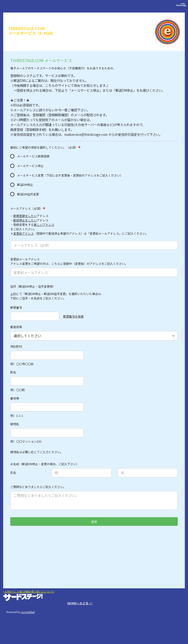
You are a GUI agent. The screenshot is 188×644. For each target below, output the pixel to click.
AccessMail (28, 612)
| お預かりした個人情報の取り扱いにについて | (29, 592)
